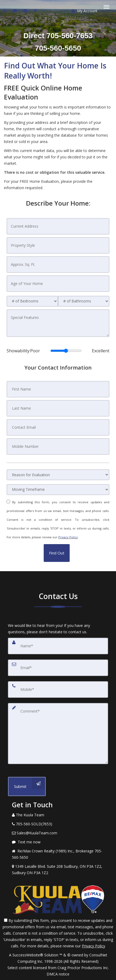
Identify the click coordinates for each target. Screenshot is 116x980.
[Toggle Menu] (106, 7)
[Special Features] (58, 323)
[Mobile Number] (58, 446)
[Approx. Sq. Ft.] (58, 264)
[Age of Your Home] (58, 284)
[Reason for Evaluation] (58, 475)
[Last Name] (58, 408)
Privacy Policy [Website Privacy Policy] (68, 537)
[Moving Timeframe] (58, 490)
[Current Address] (58, 226)
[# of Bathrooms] (84, 301)
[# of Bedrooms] (32, 301)
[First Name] (58, 389)
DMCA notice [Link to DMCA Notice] (58, 974)
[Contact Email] (58, 427)
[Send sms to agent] (16, 10)
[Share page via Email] (36, 10)
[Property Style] (58, 245)
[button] (57, 553)
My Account (85, 11)
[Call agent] (6, 10)
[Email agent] (26, 10)
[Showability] (66, 351)
